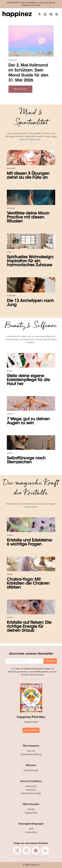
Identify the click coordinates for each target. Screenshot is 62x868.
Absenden (50, 661)
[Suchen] (51, 14)
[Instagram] (26, 851)
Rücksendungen (31, 771)
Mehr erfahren (20, 89)
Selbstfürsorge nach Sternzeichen (26, 460)
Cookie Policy (31, 833)
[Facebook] (17, 851)
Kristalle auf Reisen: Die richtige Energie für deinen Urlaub (29, 627)
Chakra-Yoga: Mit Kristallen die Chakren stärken (28, 584)
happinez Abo (31, 813)
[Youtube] (45, 851)
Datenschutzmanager (31, 794)
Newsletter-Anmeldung (31, 755)
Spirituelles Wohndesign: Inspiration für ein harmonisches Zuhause (30, 261)
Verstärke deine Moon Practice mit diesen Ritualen (28, 217)
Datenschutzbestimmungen (37, 669)
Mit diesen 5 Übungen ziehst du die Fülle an (28, 176)
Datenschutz (31, 787)
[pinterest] (36, 851)
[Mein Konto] (40, 14)
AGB (39, 672)
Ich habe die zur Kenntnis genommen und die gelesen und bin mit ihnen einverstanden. (32, 672)
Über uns (31, 751)
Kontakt (31, 810)
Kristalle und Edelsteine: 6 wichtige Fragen (30, 542)
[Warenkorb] (45, 14)
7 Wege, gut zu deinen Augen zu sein (28, 421)
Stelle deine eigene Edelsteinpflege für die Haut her (28, 380)
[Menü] (57, 14)
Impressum (31, 790)
